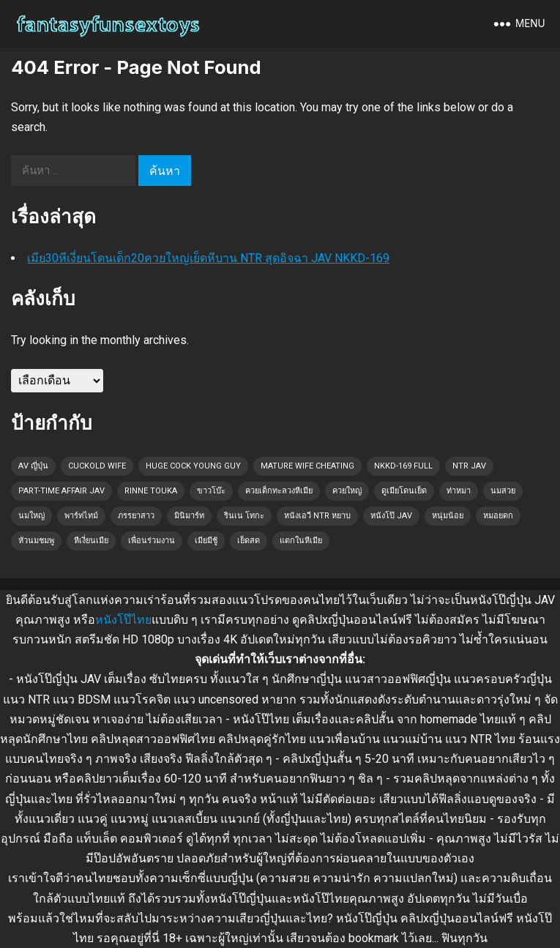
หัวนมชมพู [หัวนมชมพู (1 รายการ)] (36, 541)
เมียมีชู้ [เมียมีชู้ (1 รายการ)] (206, 541)
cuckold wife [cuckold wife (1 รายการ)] (97, 466)
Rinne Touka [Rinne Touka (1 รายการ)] (151, 491)
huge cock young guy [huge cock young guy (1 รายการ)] (193, 466)
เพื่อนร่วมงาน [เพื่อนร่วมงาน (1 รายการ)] (152, 541)
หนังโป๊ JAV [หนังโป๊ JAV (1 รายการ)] (391, 516)
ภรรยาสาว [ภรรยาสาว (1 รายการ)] (136, 516)
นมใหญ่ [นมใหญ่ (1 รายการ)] (31, 516)
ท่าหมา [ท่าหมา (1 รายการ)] (459, 491)
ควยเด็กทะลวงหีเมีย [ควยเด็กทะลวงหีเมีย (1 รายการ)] (279, 491)
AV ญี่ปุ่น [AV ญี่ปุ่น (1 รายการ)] (33, 466)
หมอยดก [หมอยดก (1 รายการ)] (498, 516)
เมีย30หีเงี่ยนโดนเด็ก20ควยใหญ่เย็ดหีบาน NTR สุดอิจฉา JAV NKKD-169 (208, 258)
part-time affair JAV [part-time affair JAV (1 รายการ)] (61, 491)
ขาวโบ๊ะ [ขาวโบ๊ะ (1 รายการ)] (211, 491)
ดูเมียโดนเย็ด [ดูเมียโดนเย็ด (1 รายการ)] (404, 491)
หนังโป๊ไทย (123, 620)
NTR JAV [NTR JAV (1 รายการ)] (469, 466)
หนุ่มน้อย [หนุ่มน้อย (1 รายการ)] (448, 516)
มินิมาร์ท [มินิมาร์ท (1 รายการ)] (189, 516)
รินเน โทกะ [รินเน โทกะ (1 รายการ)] (244, 516)
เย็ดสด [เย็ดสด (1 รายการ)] (249, 541)
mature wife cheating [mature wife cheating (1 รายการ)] (307, 466)
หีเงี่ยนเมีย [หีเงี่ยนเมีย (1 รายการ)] (91, 541)
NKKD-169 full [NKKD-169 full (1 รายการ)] (403, 466)
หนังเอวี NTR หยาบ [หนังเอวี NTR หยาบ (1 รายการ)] (317, 516)
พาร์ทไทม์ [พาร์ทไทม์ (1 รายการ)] (81, 516)
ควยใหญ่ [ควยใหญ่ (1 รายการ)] (347, 491)
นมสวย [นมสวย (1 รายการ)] (503, 491)
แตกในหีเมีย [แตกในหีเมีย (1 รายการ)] (301, 541)
